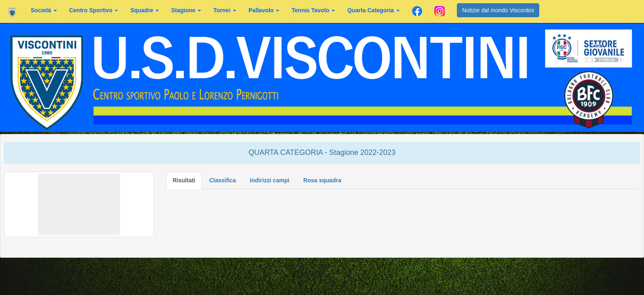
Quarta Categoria (373, 10)
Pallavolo (264, 10)
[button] (79, 204)
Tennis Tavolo (313, 10)
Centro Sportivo (94, 10)
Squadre (145, 10)
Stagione (186, 10)
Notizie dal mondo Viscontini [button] (498, 10)
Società (44, 10)
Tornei (225, 10)
